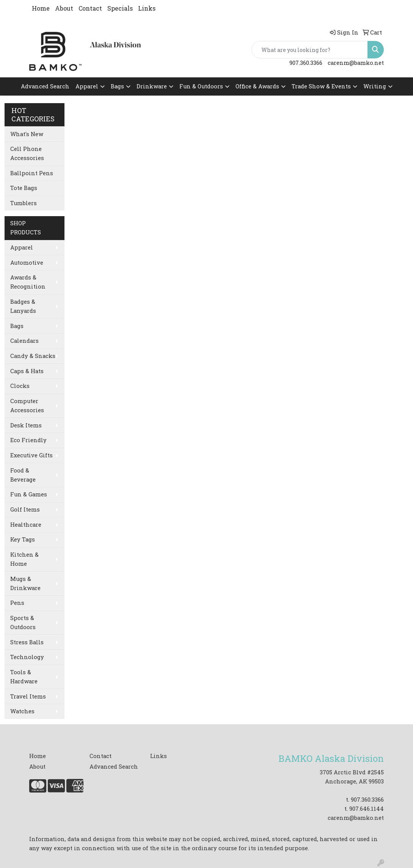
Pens (17, 603)
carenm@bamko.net (356, 63)
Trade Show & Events (321, 86)
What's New (27, 134)
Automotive (27, 263)
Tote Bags (24, 188)
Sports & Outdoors (23, 622)
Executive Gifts (31, 455)
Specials (120, 8)
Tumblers (24, 203)
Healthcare (26, 525)
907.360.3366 (306, 63)
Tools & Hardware (24, 677)
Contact (90, 8)
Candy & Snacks (33, 356)
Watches (22, 711)
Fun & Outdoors (201, 86)
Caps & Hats (27, 371)
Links (147, 8)
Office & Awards (257, 86)
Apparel (87, 86)
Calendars (24, 341)
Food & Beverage (23, 475)
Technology (27, 657)
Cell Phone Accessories (27, 153)
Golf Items (25, 509)
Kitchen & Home (24, 559)
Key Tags (23, 539)
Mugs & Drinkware (25, 583)
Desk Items (26, 425)
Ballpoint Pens (32, 173)
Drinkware (152, 86)
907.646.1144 (367, 809)
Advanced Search (45, 86)
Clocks (20, 386)
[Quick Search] (310, 50)
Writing (375, 86)
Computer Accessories (27, 406)
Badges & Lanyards (23, 306)
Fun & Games (29, 494)
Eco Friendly (28, 440)
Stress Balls (27, 642)
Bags (117, 86)
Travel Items (28, 696)
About (64, 8)
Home (41, 8)
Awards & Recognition (28, 282)
